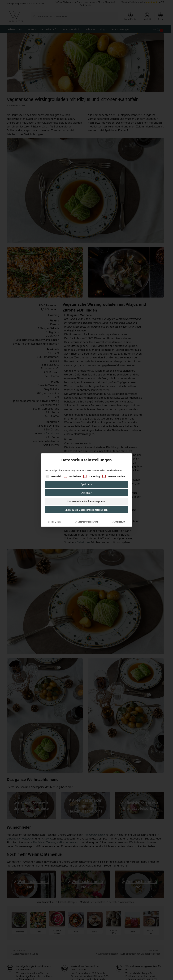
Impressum (120, 522)
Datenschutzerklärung (88, 522)
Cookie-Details (55, 522)
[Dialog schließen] (128, 457)
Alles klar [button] (87, 493)
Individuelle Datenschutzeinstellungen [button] (86, 510)
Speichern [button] (86, 484)
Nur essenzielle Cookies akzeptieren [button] (86, 501)
